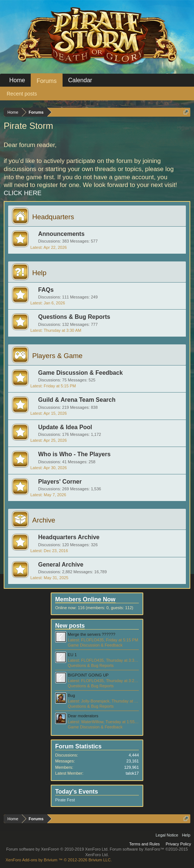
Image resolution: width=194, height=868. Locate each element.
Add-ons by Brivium (59, 860)
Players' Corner (60, 482)
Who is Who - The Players (74, 454)
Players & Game (57, 356)
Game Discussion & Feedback (81, 373)
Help (39, 273)
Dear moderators (83, 716)
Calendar (80, 80)
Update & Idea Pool (65, 427)
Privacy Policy (178, 844)
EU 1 (72, 655)
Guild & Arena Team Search (77, 400)
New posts (70, 626)
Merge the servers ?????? (91, 634)
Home (17, 80)
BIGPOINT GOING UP (88, 675)
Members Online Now (85, 599)
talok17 (132, 773)
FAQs (46, 290)
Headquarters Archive (69, 537)
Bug (71, 695)
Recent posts (22, 94)
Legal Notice (167, 835)
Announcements (61, 234)
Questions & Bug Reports (74, 317)
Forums (47, 81)
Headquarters (53, 217)
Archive (44, 520)
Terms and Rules (145, 844)
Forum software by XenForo (58, 849)
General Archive (61, 565)
